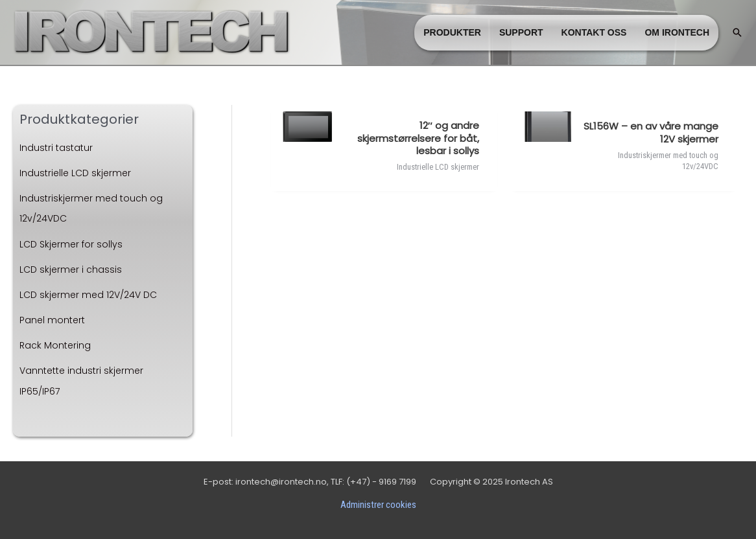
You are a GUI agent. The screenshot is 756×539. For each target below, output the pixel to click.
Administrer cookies (378, 505)
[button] (737, 32)
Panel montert (52, 320)
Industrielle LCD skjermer (75, 173)
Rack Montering (55, 345)
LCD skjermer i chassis (71, 269)
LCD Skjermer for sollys (71, 244)
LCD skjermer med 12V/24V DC (88, 295)
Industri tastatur (56, 148)
